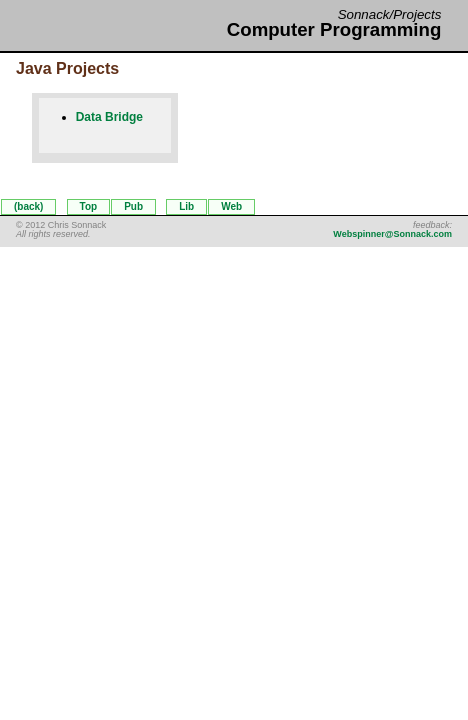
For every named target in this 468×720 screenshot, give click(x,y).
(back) (28, 206)
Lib (186, 206)
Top (89, 206)
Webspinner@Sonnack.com (392, 234)
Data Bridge (109, 117)
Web (231, 206)
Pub (133, 206)
